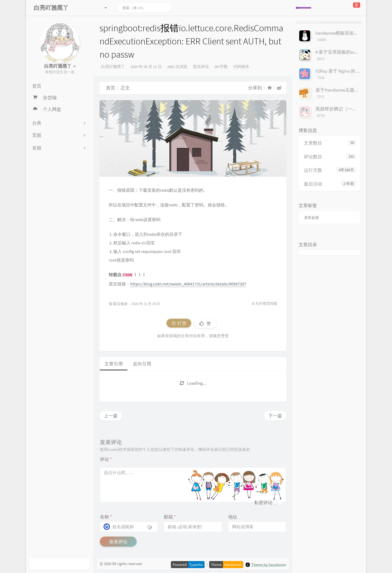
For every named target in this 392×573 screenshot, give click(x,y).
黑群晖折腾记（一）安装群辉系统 (350, 109)
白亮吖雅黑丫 (113, 67)
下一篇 (275, 416)
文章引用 (114, 364)
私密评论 (263, 502)
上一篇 (111, 416)
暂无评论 (201, 67)
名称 (106, 517)
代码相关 (241, 67)
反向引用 (142, 364)
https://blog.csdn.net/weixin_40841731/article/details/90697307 (188, 284)
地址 (233, 517)
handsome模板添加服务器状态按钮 (351, 33)
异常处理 (311, 218)
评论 (106, 459)
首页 (111, 88)
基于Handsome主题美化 (339, 90)
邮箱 (170, 517)
